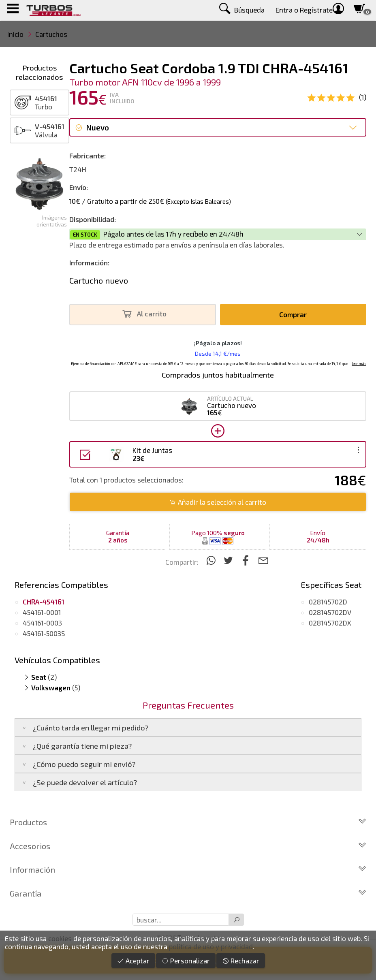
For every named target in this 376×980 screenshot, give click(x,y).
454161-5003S (44, 633)
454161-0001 (42, 612)
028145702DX (330, 623)
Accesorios (188, 846)
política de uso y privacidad (211, 946)
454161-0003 (42, 623)
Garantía (188, 893)
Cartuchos (51, 34)
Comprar (293, 314)
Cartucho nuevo (99, 280)
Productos (188, 822)
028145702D (328, 602)
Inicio (15, 34)
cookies (60, 938)
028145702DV (330, 612)
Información (188, 869)
